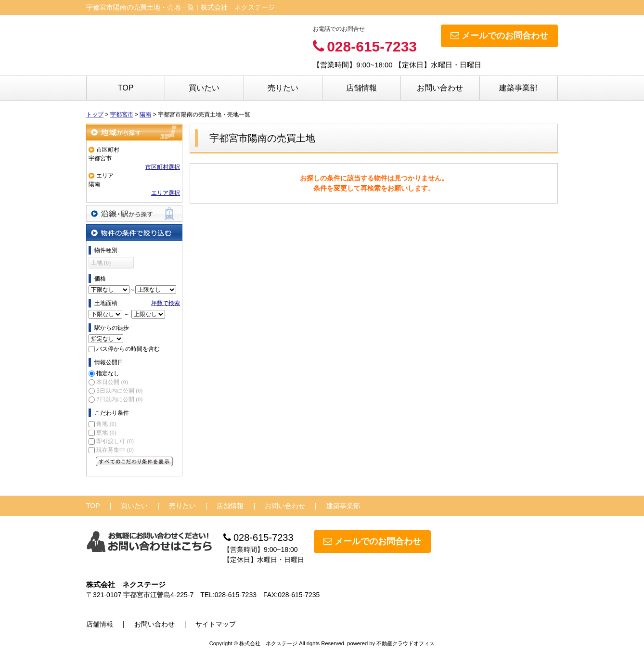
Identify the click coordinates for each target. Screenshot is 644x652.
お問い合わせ (440, 88)
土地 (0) (101, 263)
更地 (106, 433)
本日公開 (112, 382)
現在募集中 (115, 450)
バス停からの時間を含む (128, 349)
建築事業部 (518, 88)
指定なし (108, 373)
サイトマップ (216, 624)
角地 (106, 424)
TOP (126, 88)
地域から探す (134, 132)
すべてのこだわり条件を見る (134, 461)
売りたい (283, 88)
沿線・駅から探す (134, 213)
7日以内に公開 (119, 399)
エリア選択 (166, 193)
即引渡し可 (115, 441)
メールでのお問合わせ (499, 36)
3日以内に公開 (119, 391)
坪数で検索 (166, 303)
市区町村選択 (163, 167)
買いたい (204, 88)
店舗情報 (361, 88)
